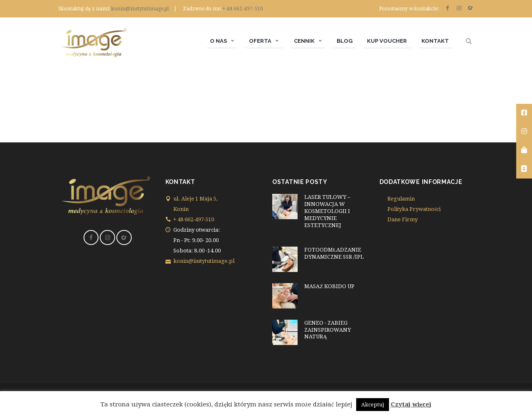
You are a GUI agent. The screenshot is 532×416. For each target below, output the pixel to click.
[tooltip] (524, 113)
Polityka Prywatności (414, 209)
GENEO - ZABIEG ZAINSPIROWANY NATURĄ (328, 330)
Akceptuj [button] (373, 405)
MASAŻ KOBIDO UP (329, 286)
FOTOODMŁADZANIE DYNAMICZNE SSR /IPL (334, 253)
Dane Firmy (403, 219)
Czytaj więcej (411, 404)
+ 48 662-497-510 (243, 9)
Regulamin (401, 199)
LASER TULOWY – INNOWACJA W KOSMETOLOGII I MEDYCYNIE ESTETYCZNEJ (327, 211)
